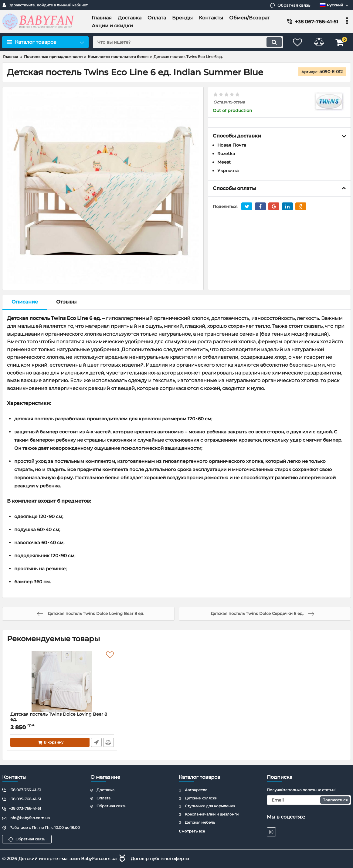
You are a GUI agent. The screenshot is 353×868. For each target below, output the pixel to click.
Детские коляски (201, 798)
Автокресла (196, 790)
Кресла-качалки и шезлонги (212, 814)
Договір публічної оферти (160, 859)
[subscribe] (309, 800)
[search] (188, 42)
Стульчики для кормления (210, 806)
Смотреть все (192, 831)
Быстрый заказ (96, 742)
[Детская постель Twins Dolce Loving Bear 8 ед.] (62, 681)
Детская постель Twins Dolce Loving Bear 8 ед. (62, 720)
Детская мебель (200, 822)
